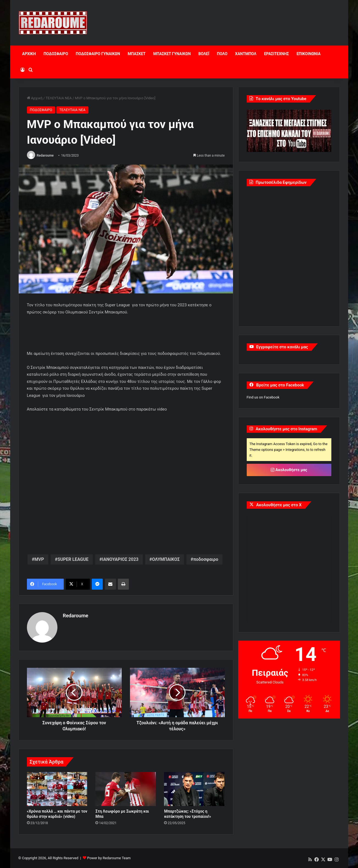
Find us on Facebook (263, 397)
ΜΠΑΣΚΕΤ (137, 54)
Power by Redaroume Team (109, 858)
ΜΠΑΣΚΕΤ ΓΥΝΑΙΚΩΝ (172, 54)
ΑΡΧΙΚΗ (29, 54)
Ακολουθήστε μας (289, 470)
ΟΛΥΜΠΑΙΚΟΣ (166, 559)
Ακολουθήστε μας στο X (279, 505)
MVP (39, 559)
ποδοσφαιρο (206, 559)
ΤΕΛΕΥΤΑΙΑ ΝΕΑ (59, 98)
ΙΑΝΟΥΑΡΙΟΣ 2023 (120, 559)
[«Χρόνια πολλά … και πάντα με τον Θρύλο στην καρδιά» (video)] (57, 789)
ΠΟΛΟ (222, 54)
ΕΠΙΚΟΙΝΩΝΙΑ (308, 54)
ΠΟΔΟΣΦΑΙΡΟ (56, 54)
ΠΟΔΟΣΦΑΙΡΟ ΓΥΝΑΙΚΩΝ (98, 54)
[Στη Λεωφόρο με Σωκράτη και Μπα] (126, 789)
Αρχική (35, 98)
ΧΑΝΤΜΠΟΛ (246, 54)
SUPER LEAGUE (73, 559)
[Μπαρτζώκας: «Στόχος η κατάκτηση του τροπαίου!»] (194, 789)
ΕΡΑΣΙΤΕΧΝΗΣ (276, 54)
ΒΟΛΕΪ (204, 54)
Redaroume (45, 155)
